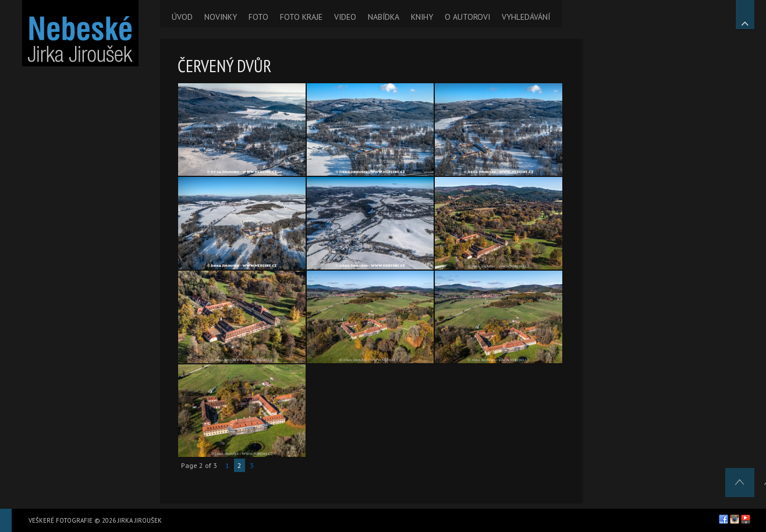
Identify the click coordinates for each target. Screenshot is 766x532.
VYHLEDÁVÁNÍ (526, 17)
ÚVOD (182, 17)
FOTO (258, 17)
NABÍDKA (384, 17)
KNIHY (422, 17)
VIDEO (345, 17)
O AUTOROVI (467, 17)
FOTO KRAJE (301, 17)
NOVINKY (221, 17)
